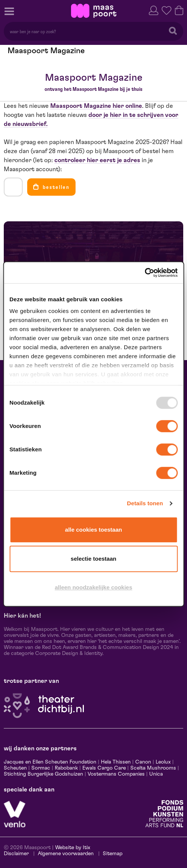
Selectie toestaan (93, 559)
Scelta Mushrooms (152, 768)
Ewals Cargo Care (104, 768)
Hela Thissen (116, 762)
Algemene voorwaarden (66, 854)
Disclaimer (16, 854)
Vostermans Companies (116, 774)
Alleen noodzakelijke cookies (93, 587)
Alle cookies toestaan (93, 530)
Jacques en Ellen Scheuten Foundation (50, 762)
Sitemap (113, 854)
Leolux (163, 762)
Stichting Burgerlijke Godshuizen (43, 774)
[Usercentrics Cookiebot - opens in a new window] (144, 273)
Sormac (41, 768)
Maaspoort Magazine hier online (96, 106)
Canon (143, 762)
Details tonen (145, 503)
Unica (156, 774)
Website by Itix (73, 848)
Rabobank (66, 768)
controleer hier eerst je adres (97, 160)
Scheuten (15, 768)
